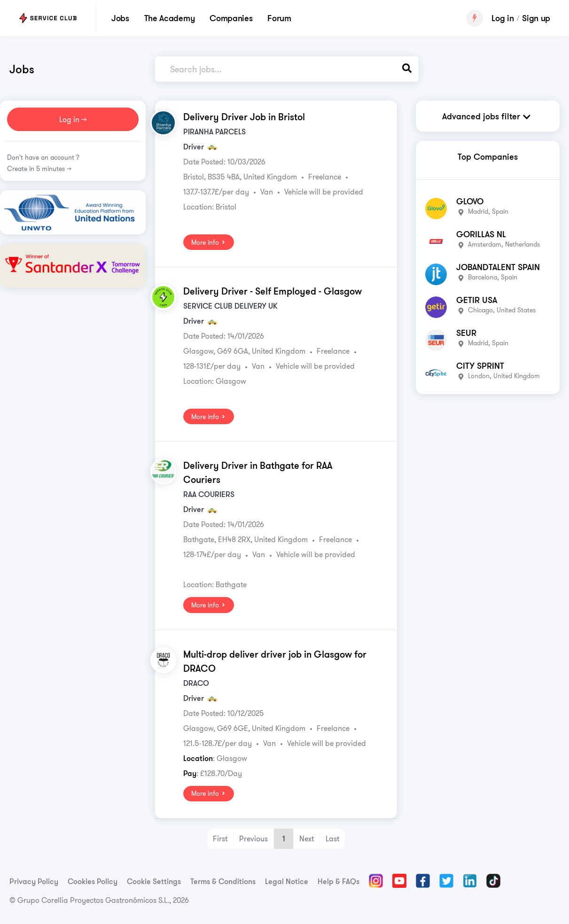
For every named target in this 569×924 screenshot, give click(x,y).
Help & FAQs (339, 881)
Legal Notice (287, 881)
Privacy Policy (34, 881)
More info (209, 242)
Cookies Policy (93, 881)
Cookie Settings (154, 881)
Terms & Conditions (223, 881)
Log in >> (73, 119)
